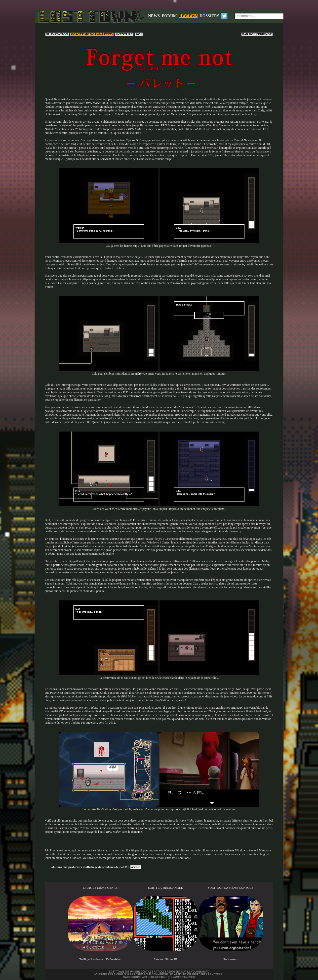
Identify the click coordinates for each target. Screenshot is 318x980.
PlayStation (57, 34)
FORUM (169, 16)
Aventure (124, 34)
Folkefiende (257, 34)
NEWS (154, 16)
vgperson (91, 723)
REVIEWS (188, 16)
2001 (139, 34)
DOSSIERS (209, 16)
